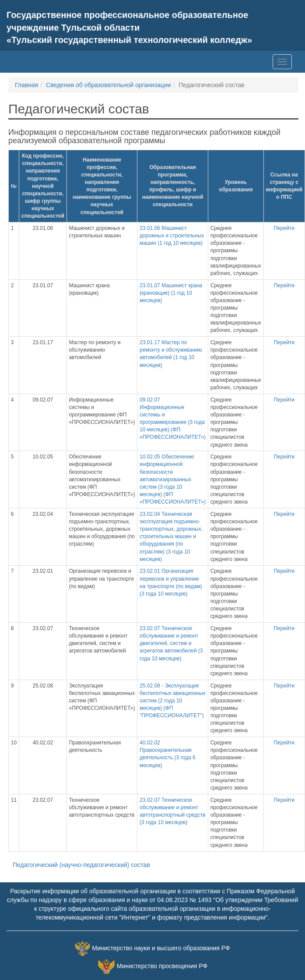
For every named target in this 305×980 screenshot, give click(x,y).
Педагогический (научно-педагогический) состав (81, 865)
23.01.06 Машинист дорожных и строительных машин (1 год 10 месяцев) (172, 236)
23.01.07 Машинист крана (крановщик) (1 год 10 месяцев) (171, 293)
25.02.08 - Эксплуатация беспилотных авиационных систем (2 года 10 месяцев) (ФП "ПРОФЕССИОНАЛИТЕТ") (173, 701)
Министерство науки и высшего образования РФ (161, 948)
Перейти (284, 228)
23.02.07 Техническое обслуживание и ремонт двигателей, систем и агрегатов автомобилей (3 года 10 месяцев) (171, 643)
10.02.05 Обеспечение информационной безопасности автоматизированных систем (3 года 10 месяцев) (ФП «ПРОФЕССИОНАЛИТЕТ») (173, 479)
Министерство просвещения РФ (162, 966)
